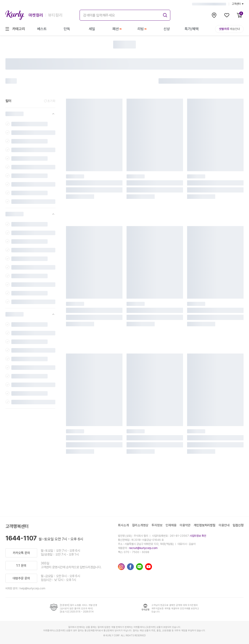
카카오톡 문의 (21, 553)
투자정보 (157, 525)
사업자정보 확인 (198, 536)
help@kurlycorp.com (32, 588)
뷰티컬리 (55, 15)
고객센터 (238, 4)
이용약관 (185, 525)
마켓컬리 (36, 15)
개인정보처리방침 (205, 525)
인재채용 (171, 525)
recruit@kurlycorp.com (143, 548)
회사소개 (123, 525)
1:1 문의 (21, 566)
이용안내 (224, 525)
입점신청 (238, 525)
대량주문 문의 (21, 578)
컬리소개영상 (140, 525)
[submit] (164, 15)
